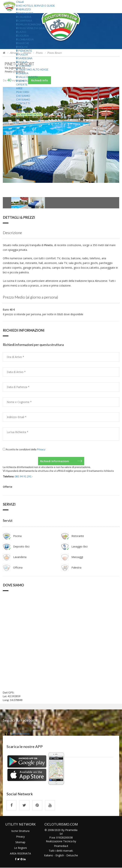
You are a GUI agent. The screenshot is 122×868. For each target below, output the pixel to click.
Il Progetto (25, 111)
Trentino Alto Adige (32, 69)
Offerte (22, 84)
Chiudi (20, 2)
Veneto (22, 81)
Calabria (24, 17)
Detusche (72, 856)
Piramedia (60, 846)
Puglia (22, 54)
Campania (24, 21)
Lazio (21, 32)
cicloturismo (20, 733)
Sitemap (20, 842)
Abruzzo (24, 9)
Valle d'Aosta (27, 77)
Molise (22, 47)
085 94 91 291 (23, 476)
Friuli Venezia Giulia (32, 28)
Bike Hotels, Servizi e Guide (36, 6)
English (60, 856)
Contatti (23, 103)
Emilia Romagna (29, 24)
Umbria (22, 73)
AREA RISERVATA (20, 854)
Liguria (22, 36)
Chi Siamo (23, 96)
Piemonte (24, 51)
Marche (23, 43)
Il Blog (21, 107)
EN (18, 118)
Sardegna (24, 58)
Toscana (24, 66)
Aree (19, 88)
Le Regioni (20, 848)
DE (18, 122)
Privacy (41, 449)
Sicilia (22, 62)
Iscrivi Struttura (20, 831)
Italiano (49, 856)
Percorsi (23, 92)
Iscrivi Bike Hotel (29, 115)
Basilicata (25, 13)
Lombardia (25, 39)
